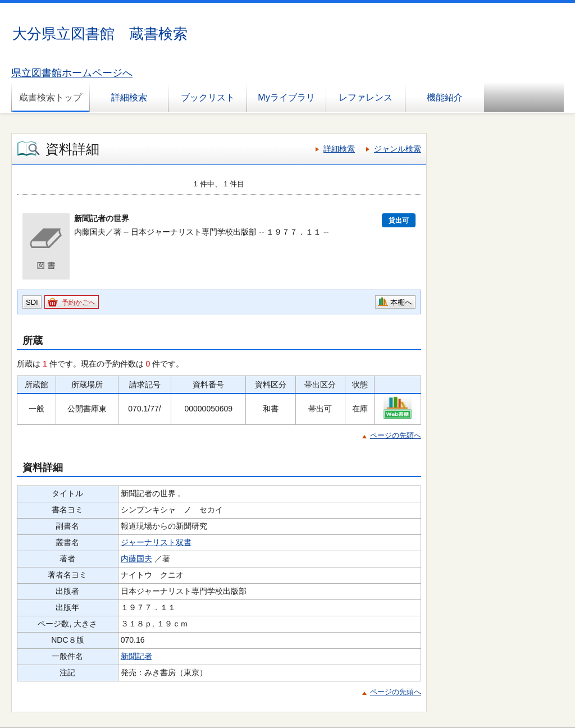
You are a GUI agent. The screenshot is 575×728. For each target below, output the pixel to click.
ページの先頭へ (396, 435)
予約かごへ (79, 303)
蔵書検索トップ (51, 97)
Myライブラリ (286, 97)
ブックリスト (208, 97)
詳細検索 (129, 97)
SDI (32, 302)
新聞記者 (136, 656)
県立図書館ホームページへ (72, 73)
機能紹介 (445, 97)
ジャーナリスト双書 (156, 542)
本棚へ (401, 302)
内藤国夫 (136, 558)
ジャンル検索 (398, 149)
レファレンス (366, 97)
